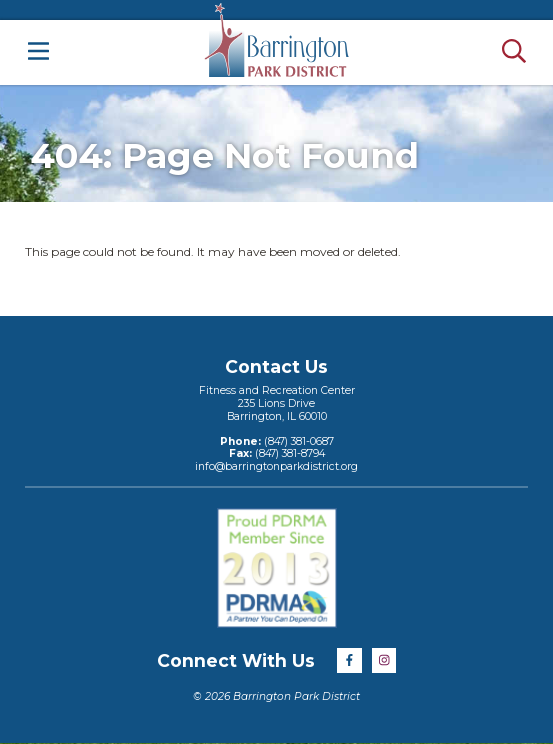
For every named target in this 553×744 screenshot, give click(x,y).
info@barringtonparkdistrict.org (276, 466)
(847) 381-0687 (297, 441)
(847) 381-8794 (288, 453)
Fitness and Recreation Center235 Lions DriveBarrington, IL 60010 (277, 403)
